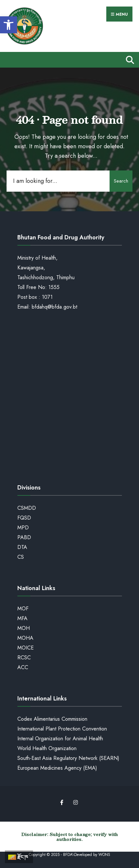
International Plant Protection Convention (62, 729)
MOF (23, 609)
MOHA (25, 638)
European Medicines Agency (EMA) (57, 768)
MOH (24, 628)
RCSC (24, 658)
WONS (104, 855)
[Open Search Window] (128, 60)
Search (121, 181)
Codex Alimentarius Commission (52, 719)
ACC (23, 667)
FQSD (24, 518)
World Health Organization (47, 748)
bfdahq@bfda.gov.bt (54, 307)
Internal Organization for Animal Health (60, 739)
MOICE (26, 648)
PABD (24, 537)
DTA (22, 547)
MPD (23, 528)
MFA (22, 618)
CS (21, 557)
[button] (9, 25)
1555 (54, 287)
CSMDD (27, 508)
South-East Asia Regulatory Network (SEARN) (68, 758)
